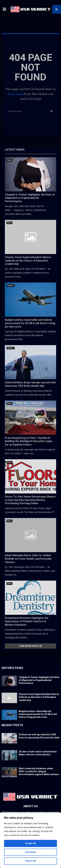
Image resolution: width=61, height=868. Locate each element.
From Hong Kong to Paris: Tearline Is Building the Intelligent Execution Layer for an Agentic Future (29, 441)
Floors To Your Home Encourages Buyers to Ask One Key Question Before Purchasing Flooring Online (30, 500)
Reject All (31, 861)
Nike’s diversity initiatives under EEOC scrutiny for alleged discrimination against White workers (39, 771)
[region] (30, 840)
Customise (30, 852)
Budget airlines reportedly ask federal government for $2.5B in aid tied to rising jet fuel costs (30, 323)
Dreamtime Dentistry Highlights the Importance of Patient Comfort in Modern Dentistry (27, 621)
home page (15, 94)
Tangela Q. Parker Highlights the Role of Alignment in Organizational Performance (30, 198)
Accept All (30, 843)
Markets (11, 285)
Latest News (15, 150)
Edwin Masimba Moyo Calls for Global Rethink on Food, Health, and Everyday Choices (28, 559)
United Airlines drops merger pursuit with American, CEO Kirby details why (30, 384)
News (9, 160)
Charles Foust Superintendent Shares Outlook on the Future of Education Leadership (28, 261)
